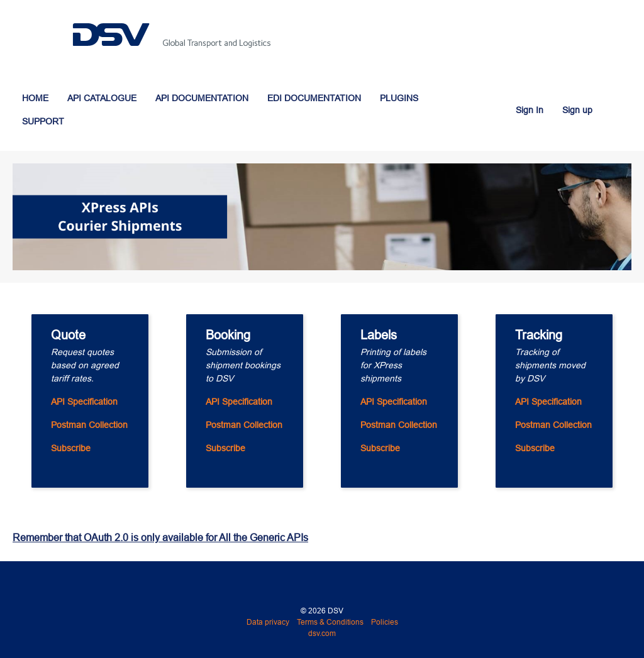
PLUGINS (399, 98)
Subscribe (71, 448)
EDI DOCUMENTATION (314, 98)
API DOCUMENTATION (202, 98)
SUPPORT (43, 121)
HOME (35, 98)
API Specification (84, 402)
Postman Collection (89, 425)
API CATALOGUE (102, 98)
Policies (385, 622)
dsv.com (322, 633)
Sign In (530, 110)
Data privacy (268, 622)
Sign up (577, 110)
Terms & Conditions (330, 622)
